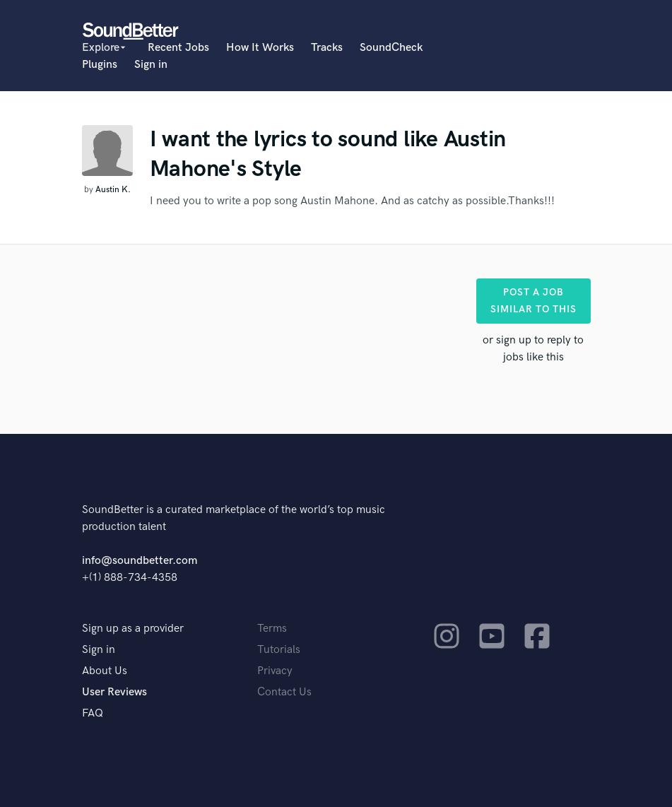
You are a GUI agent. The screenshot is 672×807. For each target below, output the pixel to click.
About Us (105, 671)
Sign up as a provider (133, 629)
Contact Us (284, 692)
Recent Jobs (178, 48)
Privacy (275, 671)
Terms (272, 629)
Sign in (151, 65)
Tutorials (279, 650)
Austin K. (113, 190)
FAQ (93, 713)
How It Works (260, 48)
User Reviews (114, 692)
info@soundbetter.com (140, 561)
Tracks (327, 48)
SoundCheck (391, 48)
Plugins (100, 65)
